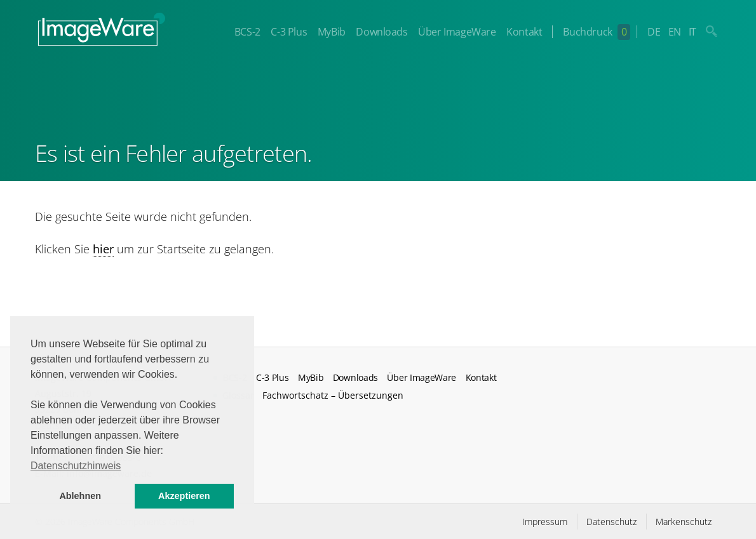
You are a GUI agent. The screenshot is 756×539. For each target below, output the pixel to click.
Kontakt (524, 32)
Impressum (545, 522)
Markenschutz (684, 522)
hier (103, 249)
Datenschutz (611, 522)
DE (654, 32)
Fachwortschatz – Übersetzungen (333, 395)
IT (692, 32)
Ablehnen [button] (80, 496)
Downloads (381, 32)
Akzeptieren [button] (184, 496)
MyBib (332, 32)
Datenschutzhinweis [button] (76, 466)
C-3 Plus (289, 32)
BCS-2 (247, 32)
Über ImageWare (457, 32)
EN (675, 32)
